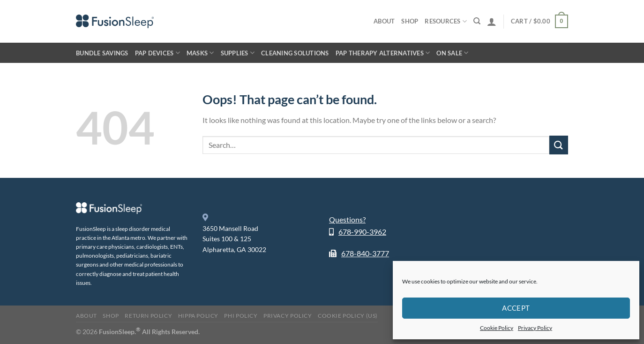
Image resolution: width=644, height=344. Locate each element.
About (384, 21)
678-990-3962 (362, 232)
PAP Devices (157, 53)
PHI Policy (241, 316)
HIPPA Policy (198, 316)
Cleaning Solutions (295, 53)
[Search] (477, 21)
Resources (446, 21)
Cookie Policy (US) (348, 316)
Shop (410, 21)
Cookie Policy (497, 328)
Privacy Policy (535, 328)
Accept (516, 308)
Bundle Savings (102, 53)
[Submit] (559, 145)
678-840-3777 (365, 253)
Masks (200, 53)
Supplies (238, 53)
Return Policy (148, 316)
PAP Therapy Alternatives (383, 53)
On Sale (452, 53)
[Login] (492, 22)
